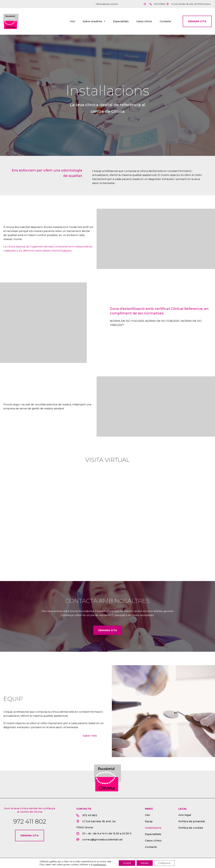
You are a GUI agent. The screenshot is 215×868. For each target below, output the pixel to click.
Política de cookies (191, 830)
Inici (72, 22)
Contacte (165, 22)
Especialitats (121, 22)
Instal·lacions (153, 830)
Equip (149, 823)
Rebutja (144, 863)
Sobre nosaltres (94, 22)
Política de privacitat (192, 823)
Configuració (167, 863)
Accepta (125, 863)
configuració (96, 864)
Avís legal (185, 817)
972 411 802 (30, 823)
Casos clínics (144, 22)
